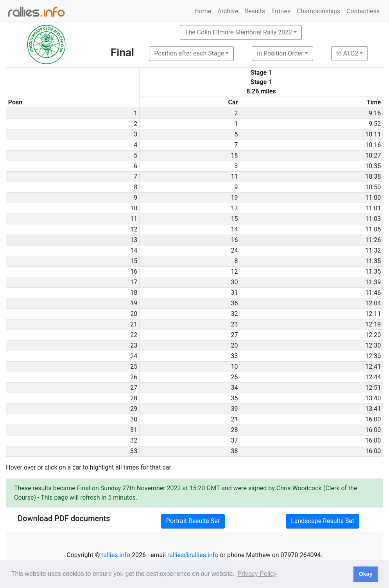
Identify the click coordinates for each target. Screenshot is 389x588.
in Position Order (280, 53)
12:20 (373, 335)
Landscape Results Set (323, 521)
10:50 (373, 187)
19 (234, 198)
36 (234, 303)
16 (234, 240)
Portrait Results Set (193, 521)
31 (234, 293)
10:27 (373, 155)
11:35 (373, 261)
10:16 (373, 145)
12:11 (373, 314)
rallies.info (116, 555)
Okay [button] (365, 574)
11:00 (373, 198)
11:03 (373, 219)
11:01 (373, 208)
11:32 (373, 250)
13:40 (373, 398)
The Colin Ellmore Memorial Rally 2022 (238, 32)
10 (234, 367)
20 (234, 345)
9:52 (375, 124)
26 (234, 377)
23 (234, 324)
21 (234, 419)
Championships (318, 11)
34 (234, 388)
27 (234, 335)
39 (234, 409)
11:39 (373, 282)
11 (234, 177)
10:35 (373, 166)
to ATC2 (347, 53)
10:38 (373, 177)
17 (234, 208)
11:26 (373, 240)
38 (234, 451)
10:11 (373, 134)
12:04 (373, 303)
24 (234, 250)
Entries (281, 11)
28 (234, 430)
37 (234, 440)
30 (234, 282)
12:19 (373, 324)
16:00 (373, 419)
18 (234, 155)
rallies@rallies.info (193, 555)
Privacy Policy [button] (257, 574)
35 (234, 398)
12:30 (373, 345)
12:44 (373, 377)
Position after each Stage (189, 53)
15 (234, 219)
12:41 (373, 367)
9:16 (375, 113)
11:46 (373, 293)
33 (234, 356)
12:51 (373, 388)
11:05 (373, 229)
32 (234, 314)
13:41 (373, 409)
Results (255, 11)
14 (234, 229)
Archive (228, 11)
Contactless (363, 11)
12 (234, 272)
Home (203, 11)
